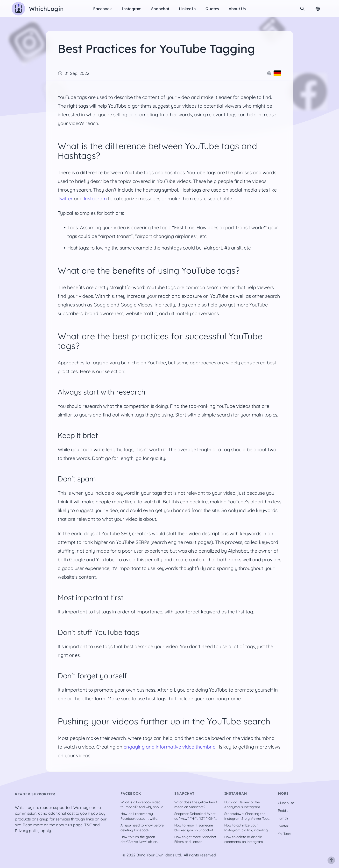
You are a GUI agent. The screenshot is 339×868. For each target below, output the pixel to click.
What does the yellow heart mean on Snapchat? (196, 805)
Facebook (102, 9)
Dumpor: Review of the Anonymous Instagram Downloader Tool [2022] (243, 805)
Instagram (131, 9)
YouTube (284, 834)
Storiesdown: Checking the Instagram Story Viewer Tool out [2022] (246, 816)
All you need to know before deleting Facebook (142, 828)
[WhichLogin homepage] (38, 9)
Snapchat (160, 9)
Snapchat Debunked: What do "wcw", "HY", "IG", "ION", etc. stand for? (195, 816)
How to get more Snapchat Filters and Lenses (195, 839)
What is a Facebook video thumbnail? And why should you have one (142, 805)
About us (237, 9)
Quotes (212, 9)
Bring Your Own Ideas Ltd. (159, 855)
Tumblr (283, 818)
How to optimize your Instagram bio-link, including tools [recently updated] (246, 828)
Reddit (283, 811)
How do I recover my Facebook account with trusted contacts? (138, 816)
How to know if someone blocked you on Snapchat (194, 828)
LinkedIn (187, 9)
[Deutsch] (277, 73)
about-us (64, 825)
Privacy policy (27, 831)
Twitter (65, 198)
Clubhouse (286, 803)
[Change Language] (318, 9)
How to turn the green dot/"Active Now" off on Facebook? (139, 839)
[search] (302, 9)
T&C (88, 825)
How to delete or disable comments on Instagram (244, 839)
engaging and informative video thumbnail (171, 747)
